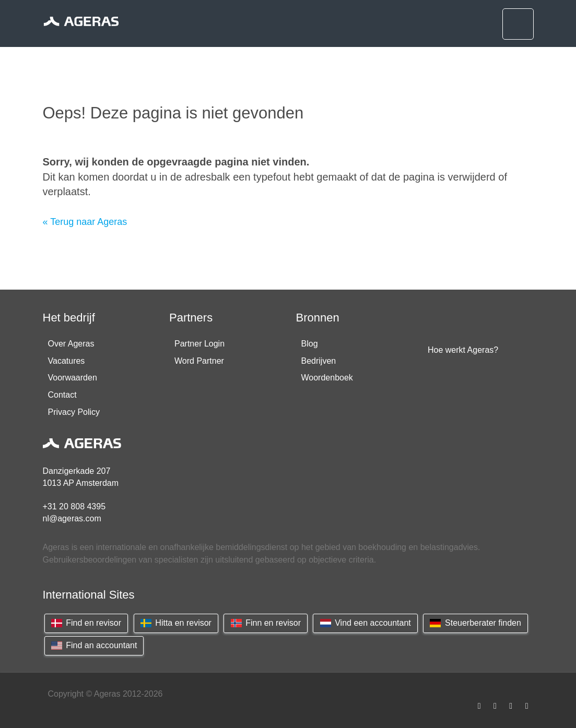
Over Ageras (71, 344)
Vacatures (67, 361)
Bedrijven (319, 361)
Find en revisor (86, 623)
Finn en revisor (266, 623)
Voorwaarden (73, 378)
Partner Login (199, 344)
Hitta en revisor (176, 623)
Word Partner (199, 361)
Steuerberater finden (475, 623)
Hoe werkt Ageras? (463, 350)
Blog (310, 344)
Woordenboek (327, 378)
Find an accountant (94, 645)
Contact (62, 395)
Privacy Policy (74, 412)
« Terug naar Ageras (85, 222)
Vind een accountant (365, 623)
